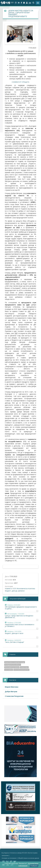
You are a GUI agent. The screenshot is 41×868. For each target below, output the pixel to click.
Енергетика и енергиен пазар (15, 662)
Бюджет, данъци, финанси (15, 591)
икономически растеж (21, 670)
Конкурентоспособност (13, 665)
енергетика (24, 667)
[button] (33, 3)
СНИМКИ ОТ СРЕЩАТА (20, 82)
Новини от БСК (11, 589)
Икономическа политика (26, 589)
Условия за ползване (9, 858)
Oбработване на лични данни (28, 858)
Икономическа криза (12, 667)
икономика (9, 670)
